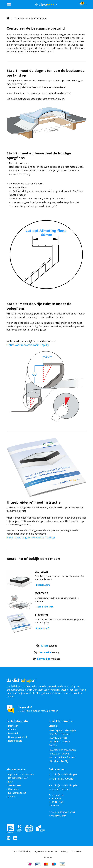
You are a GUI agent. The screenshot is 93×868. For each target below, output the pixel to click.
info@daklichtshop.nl (65, 774)
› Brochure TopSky (59, 761)
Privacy (65, 851)
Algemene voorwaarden (46, 851)
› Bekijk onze (38, 709)
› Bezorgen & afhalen (18, 737)
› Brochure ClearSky (59, 741)
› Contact (12, 796)
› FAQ (10, 782)
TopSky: (53, 745)
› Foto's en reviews (59, 734)
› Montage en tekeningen (62, 730)
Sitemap (48, 858)
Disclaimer (77, 851)
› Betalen (12, 729)
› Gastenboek (14, 785)
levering (46, 653)
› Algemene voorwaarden (20, 774)
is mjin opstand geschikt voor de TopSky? (31, 538)
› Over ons (12, 789)
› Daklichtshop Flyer (17, 778)
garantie (47, 646)
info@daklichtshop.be (66, 785)
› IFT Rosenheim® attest (62, 757)
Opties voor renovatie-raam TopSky (28, 345)
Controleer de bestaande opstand (31, 18)
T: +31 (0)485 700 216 (61, 779)
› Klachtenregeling (16, 793)
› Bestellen (12, 726)
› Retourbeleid (14, 741)
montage (46, 659)
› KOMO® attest (58, 738)
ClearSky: (54, 726)
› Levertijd (12, 733)
